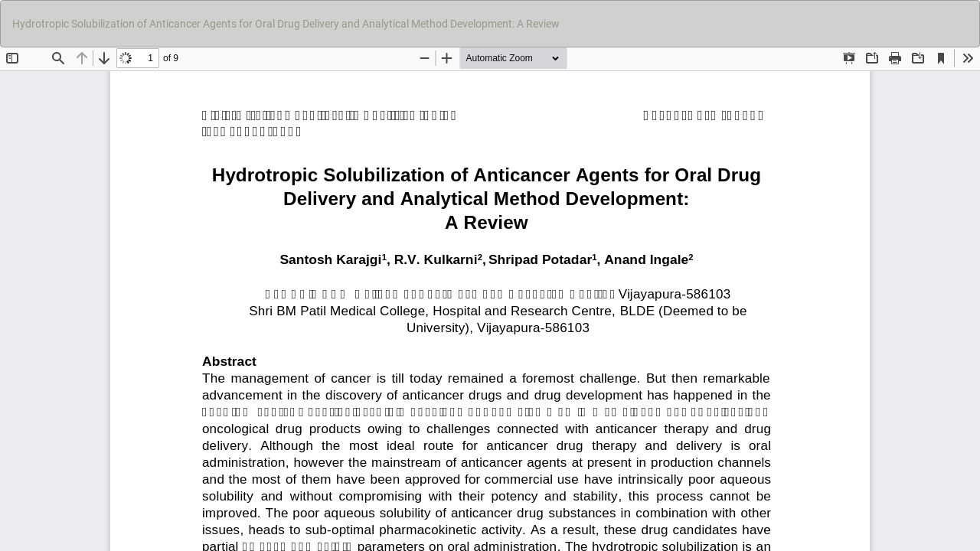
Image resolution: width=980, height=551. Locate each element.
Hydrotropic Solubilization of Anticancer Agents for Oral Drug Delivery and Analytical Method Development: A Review (286, 24)
